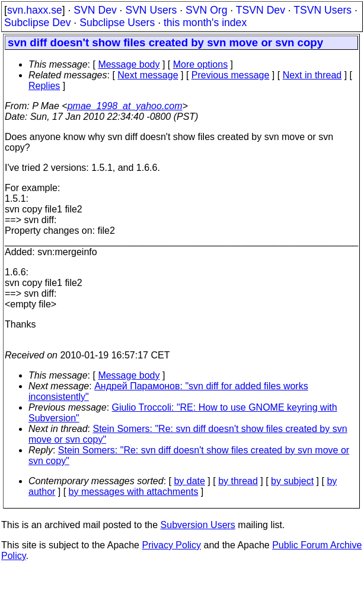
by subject (292, 481)
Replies (44, 86)
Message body (129, 64)
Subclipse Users (117, 23)
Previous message (231, 75)
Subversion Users (198, 525)
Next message (148, 75)
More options (201, 64)
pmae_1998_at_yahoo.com (125, 106)
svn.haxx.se (35, 10)
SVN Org (206, 10)
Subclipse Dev (37, 23)
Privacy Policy (171, 545)
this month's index (205, 23)
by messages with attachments (134, 492)
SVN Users (151, 10)
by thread (238, 481)
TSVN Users (323, 10)
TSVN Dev (261, 10)
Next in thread (312, 75)
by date (189, 481)
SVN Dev (95, 10)
